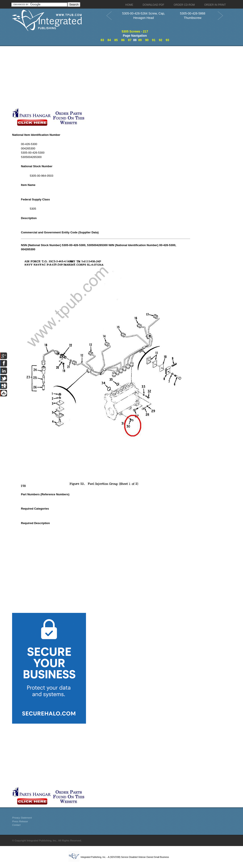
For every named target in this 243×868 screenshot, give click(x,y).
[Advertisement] (106, 77)
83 (102, 40)
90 (147, 40)
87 (130, 40)
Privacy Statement (22, 818)
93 (167, 40)
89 (140, 40)
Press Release (20, 821)
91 (154, 40)
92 (161, 40)
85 (116, 40)
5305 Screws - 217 (135, 31)
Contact (16, 825)
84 (109, 40)
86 (123, 40)
